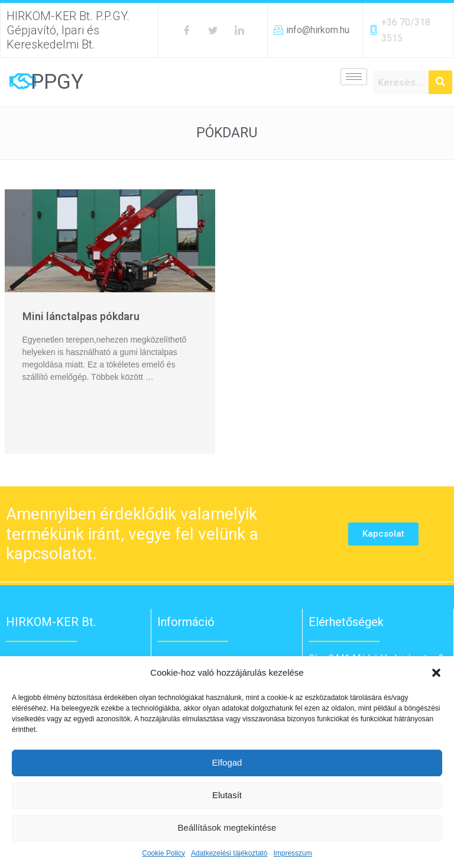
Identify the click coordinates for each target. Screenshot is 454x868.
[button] (436, 673)
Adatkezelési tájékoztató (229, 853)
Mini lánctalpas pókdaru (81, 316)
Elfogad (227, 762)
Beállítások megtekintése (227, 827)
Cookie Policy (163, 853)
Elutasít (227, 795)
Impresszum (292, 853)
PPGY (57, 82)
